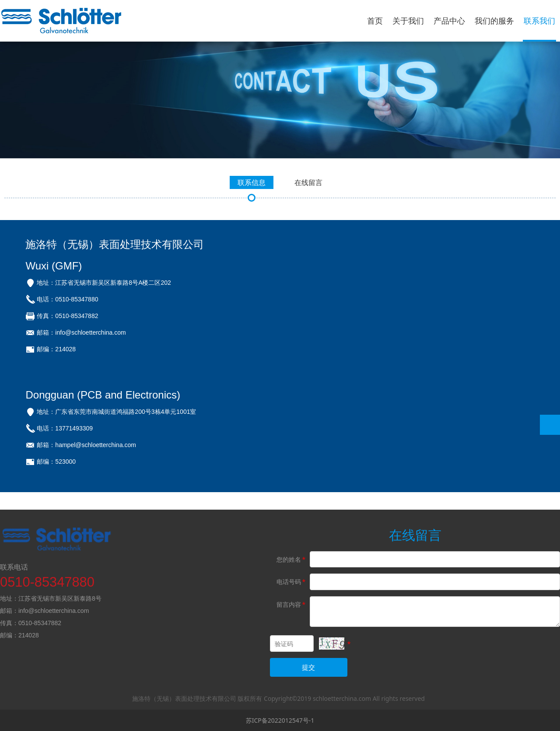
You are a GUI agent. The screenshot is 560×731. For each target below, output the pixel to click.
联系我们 (539, 21)
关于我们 (408, 21)
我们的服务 (494, 21)
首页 (375, 21)
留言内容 (292, 604)
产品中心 (449, 21)
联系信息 (252, 182)
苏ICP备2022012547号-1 (280, 720)
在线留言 (308, 182)
